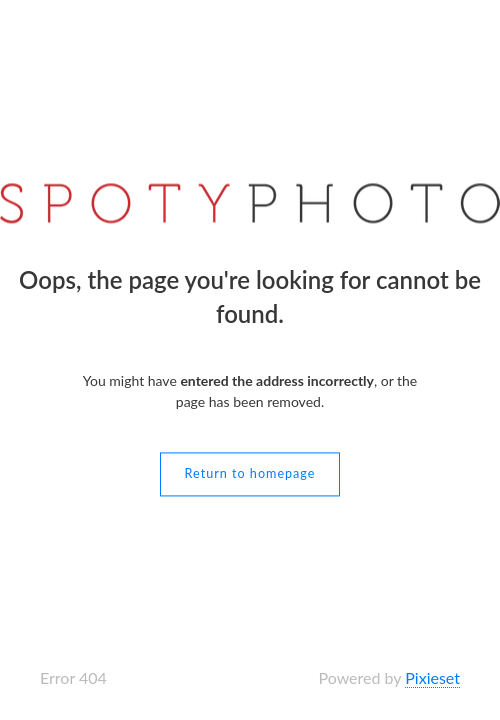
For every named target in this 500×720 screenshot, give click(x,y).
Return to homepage (250, 474)
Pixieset (432, 677)
